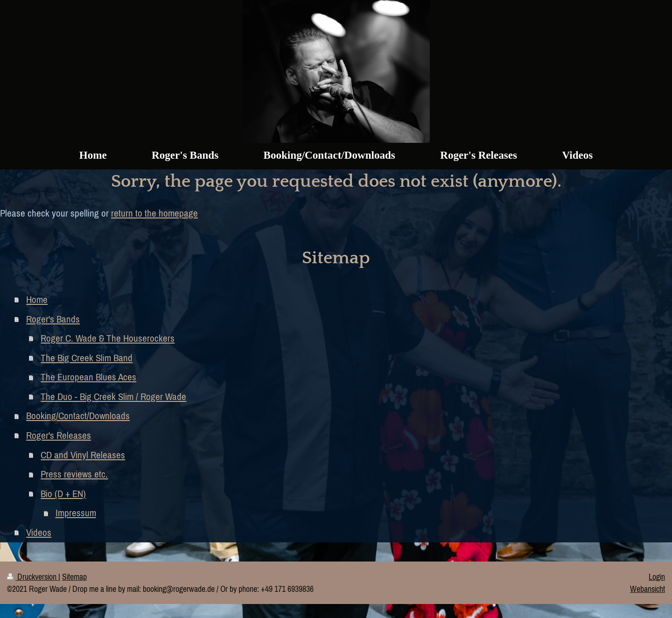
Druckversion (33, 577)
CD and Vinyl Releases (83, 455)
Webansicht (647, 589)
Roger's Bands (53, 319)
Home (37, 299)
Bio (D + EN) (63, 494)
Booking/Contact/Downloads (78, 416)
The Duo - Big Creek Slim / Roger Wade (113, 397)
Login (657, 577)
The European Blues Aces (88, 377)
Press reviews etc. (74, 474)
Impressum (76, 513)
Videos (39, 532)
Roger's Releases (59, 435)
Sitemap (74, 577)
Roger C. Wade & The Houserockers (108, 338)
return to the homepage (154, 213)
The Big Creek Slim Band (87, 358)
